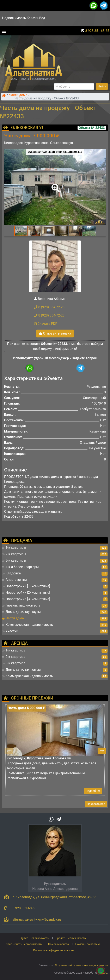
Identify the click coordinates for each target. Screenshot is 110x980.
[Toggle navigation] (3, 31)
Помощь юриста (59, 944)
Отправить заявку (55, 333)
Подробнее (93, 791)
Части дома (18, 95)
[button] (55, 185)
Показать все (96, 804)
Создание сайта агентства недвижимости (81, 965)
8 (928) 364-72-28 (49, 307)
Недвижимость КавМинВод (24, 18)
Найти (102, 86)
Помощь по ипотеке (88, 944)
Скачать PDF (46, 324)
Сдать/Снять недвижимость (24, 944)
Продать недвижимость (71, 938)
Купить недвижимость (35, 938)
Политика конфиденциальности (54, 950)
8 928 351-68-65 (97, 31)
